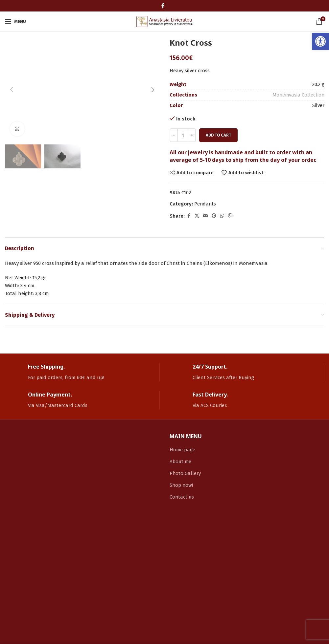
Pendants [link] (205, 204)
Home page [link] (183, 450)
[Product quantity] (183, 135)
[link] (320, 41)
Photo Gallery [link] (185, 473)
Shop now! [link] (182, 485)
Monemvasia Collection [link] (298, 95)
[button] (12, 42)
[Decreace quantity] (174, 135)
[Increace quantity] (192, 135)
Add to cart (218, 135)
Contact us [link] (182, 497)
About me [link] (181, 462)
